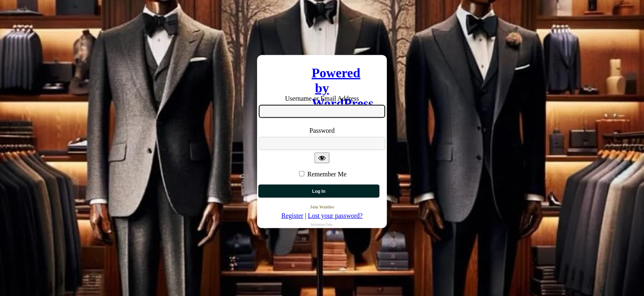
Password (322, 131)
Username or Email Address (322, 98)
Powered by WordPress (322, 76)
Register (292, 216)
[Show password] (322, 157)
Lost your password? (335, 216)
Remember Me (327, 174)
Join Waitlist (322, 207)
